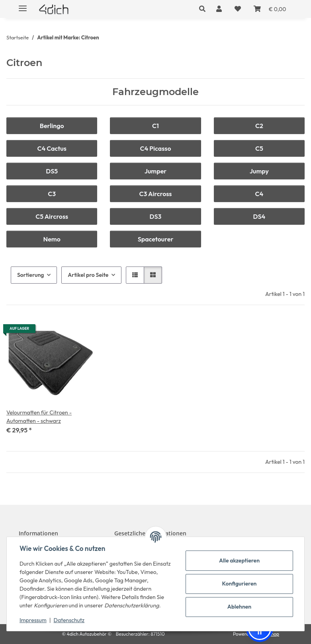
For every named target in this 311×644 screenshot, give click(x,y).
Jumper (156, 171)
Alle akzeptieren (239, 560)
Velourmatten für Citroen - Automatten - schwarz (39, 417)
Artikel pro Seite (88, 275)
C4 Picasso (155, 148)
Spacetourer (156, 239)
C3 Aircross (156, 194)
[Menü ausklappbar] (23, 5)
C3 (52, 194)
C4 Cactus (52, 148)
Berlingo (52, 126)
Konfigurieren (240, 584)
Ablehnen (239, 607)
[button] (204, 9)
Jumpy (259, 171)
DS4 (259, 216)
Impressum (33, 620)
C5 (259, 148)
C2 (259, 126)
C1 (155, 126)
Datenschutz (69, 620)
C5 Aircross (52, 216)
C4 (259, 194)
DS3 (156, 216)
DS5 (52, 171)
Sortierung (30, 275)
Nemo (52, 239)
